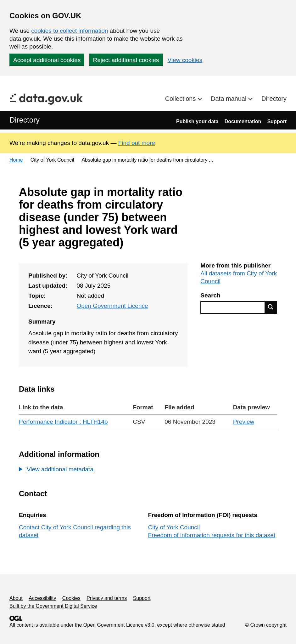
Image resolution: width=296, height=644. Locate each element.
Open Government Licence (112, 306)
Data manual (229, 99)
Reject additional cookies (126, 60)
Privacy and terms (107, 598)
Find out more (137, 143)
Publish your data (197, 121)
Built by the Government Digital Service (53, 606)
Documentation (243, 121)
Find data (271, 307)
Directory (274, 99)
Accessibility (42, 598)
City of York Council (174, 527)
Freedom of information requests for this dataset (212, 535)
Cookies (71, 598)
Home (16, 160)
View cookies (185, 60)
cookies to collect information (70, 31)
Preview (244, 422)
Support (277, 121)
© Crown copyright (266, 625)
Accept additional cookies (47, 60)
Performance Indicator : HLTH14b (63, 422)
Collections (181, 99)
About (16, 598)
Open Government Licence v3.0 (119, 625)
